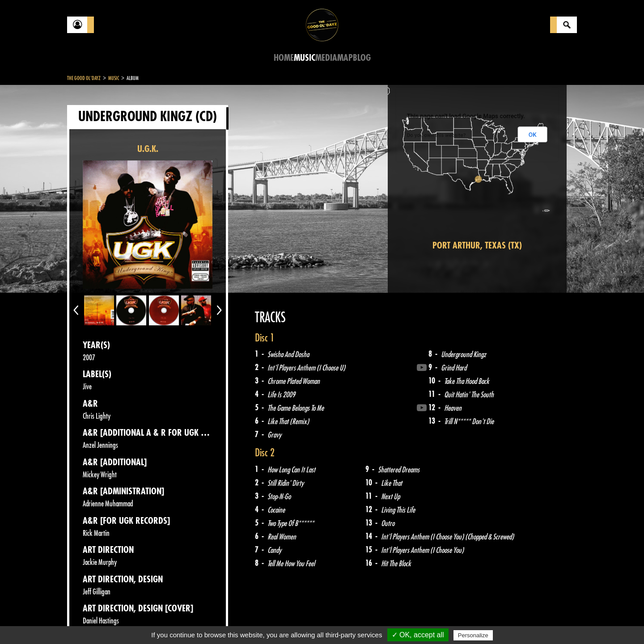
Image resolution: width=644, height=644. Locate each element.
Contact (89, 621)
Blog (362, 58)
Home (284, 58)
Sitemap (215, 622)
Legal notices (137, 622)
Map (345, 58)
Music (305, 58)
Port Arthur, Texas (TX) (477, 246)
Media (326, 58)
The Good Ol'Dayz (84, 78)
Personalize (473, 635)
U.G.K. (148, 149)
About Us (179, 622)
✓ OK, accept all (418, 635)
